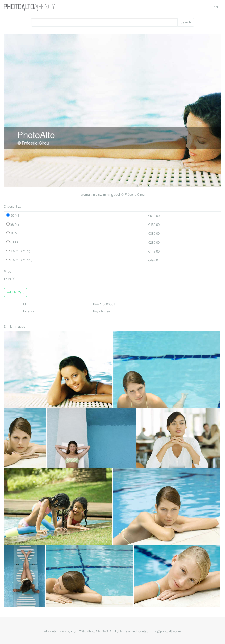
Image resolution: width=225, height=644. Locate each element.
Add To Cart (15, 292)
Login (216, 6)
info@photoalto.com (166, 631)
